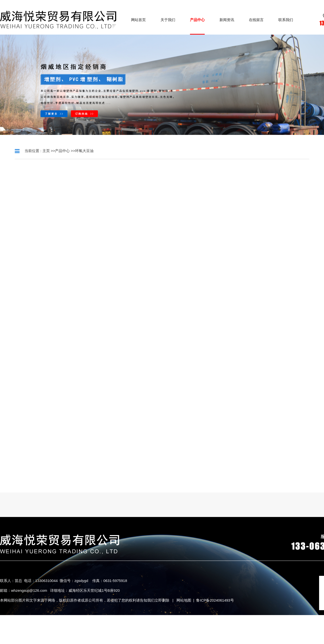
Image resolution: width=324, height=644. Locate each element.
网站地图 (184, 600)
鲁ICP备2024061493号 (215, 600)
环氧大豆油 (84, 151)
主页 (46, 151)
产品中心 (62, 151)
